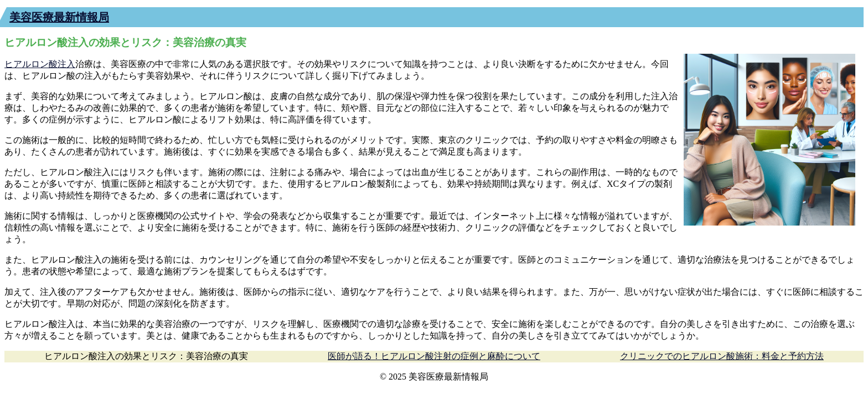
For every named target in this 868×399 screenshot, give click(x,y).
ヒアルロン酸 (31, 64)
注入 (66, 64)
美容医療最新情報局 (59, 17)
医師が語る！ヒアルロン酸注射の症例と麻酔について (434, 356)
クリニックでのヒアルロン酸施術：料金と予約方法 (722, 356)
